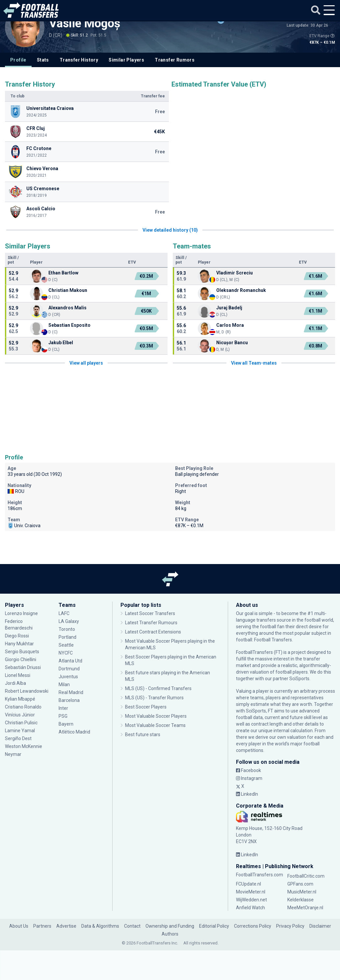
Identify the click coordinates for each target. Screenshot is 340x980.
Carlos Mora (230, 325)
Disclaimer (320, 926)
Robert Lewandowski (27, 691)
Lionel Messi (18, 675)
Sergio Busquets (22, 652)
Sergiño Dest (18, 738)
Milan (64, 684)
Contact (132, 926)
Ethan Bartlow (63, 273)
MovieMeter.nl (251, 892)
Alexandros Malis (67, 308)
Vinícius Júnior (20, 715)
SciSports (299, 679)
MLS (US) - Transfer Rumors (154, 698)
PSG (63, 716)
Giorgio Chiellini (21, 659)
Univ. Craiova (24, 526)
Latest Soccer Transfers (150, 613)
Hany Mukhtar (19, 644)
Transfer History (79, 60)
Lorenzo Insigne (21, 613)
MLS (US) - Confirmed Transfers (158, 688)
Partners (42, 926)
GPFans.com (300, 884)
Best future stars (143, 735)
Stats (43, 60)
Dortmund (69, 669)
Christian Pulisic (21, 723)
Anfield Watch (250, 908)
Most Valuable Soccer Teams (155, 725)
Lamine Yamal (20, 731)
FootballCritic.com (306, 876)
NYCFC (66, 653)
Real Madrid (71, 692)
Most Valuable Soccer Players (156, 716)
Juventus (68, 677)
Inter (63, 708)
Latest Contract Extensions (153, 632)
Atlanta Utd (70, 661)
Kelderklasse (301, 900)
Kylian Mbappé (20, 699)
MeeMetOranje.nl (305, 908)
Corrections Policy (253, 926)
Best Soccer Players (146, 707)
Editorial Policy (214, 926)
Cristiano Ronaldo (23, 707)
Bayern (66, 724)
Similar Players (126, 60)
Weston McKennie (24, 746)
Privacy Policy (290, 926)
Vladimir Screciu (235, 273)
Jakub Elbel (61, 343)
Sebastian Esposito (69, 325)
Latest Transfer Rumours (151, 623)
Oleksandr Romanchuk (241, 290)
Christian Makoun (68, 290)
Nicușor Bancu (232, 343)
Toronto (67, 629)
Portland (67, 637)
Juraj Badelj (229, 308)
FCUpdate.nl (248, 884)
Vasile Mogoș (85, 23)
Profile (18, 60)
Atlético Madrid (74, 732)
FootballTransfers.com (260, 875)
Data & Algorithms (100, 926)
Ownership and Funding (170, 926)
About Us (19, 926)
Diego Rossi (17, 636)
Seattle (66, 645)
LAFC (64, 613)
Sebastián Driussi (23, 667)
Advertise (66, 926)
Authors (170, 934)
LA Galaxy (69, 621)
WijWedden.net (251, 900)
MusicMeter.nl (302, 892)
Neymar (13, 754)
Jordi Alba (15, 683)
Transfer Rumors (175, 60)
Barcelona (69, 700)
